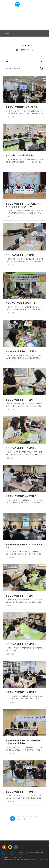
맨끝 (36, 819)
